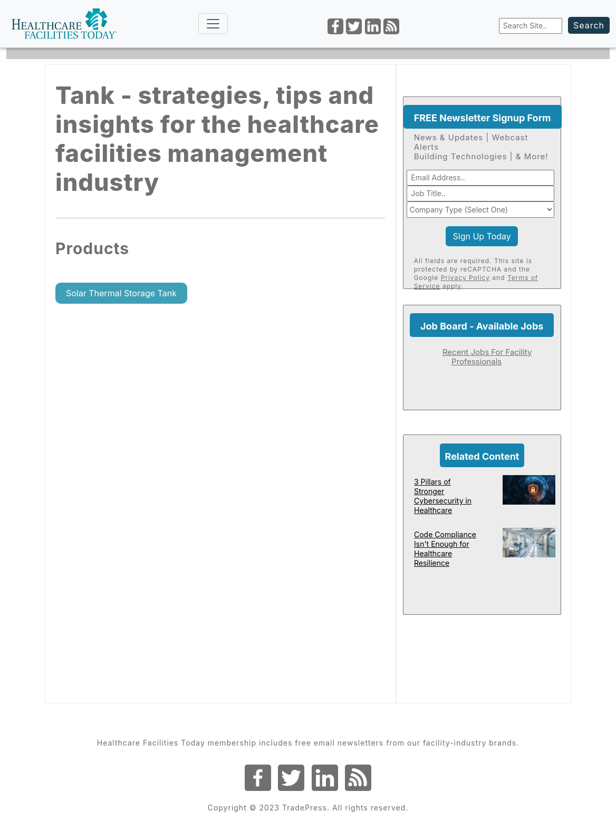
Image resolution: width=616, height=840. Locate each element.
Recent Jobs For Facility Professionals (487, 357)
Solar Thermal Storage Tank (121, 293)
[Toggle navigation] (213, 24)
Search (589, 25)
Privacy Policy (465, 278)
